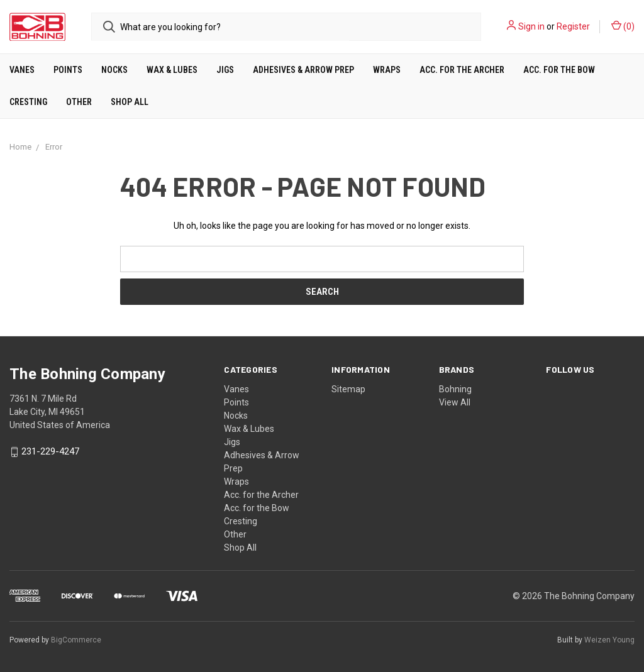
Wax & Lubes (172, 70)
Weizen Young (609, 640)
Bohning (455, 389)
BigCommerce (76, 640)
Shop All (130, 102)
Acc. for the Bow (559, 70)
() (623, 26)
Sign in (531, 26)
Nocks (114, 70)
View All (455, 402)
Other (79, 102)
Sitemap (348, 389)
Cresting (28, 102)
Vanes (22, 70)
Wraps (387, 70)
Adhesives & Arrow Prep (303, 70)
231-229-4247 (50, 452)
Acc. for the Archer (462, 70)
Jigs (225, 70)
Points (68, 70)
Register (573, 26)
